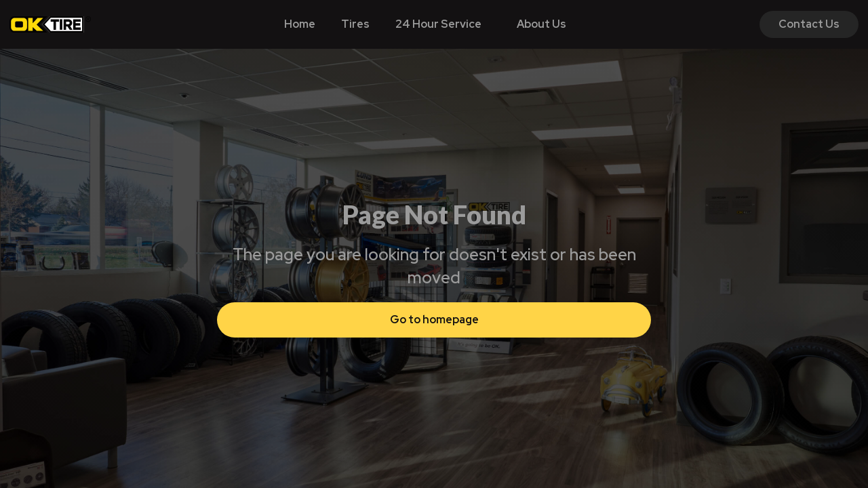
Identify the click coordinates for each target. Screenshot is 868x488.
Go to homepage (434, 320)
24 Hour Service (438, 24)
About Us (541, 24)
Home (300, 24)
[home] (50, 24)
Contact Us (809, 24)
